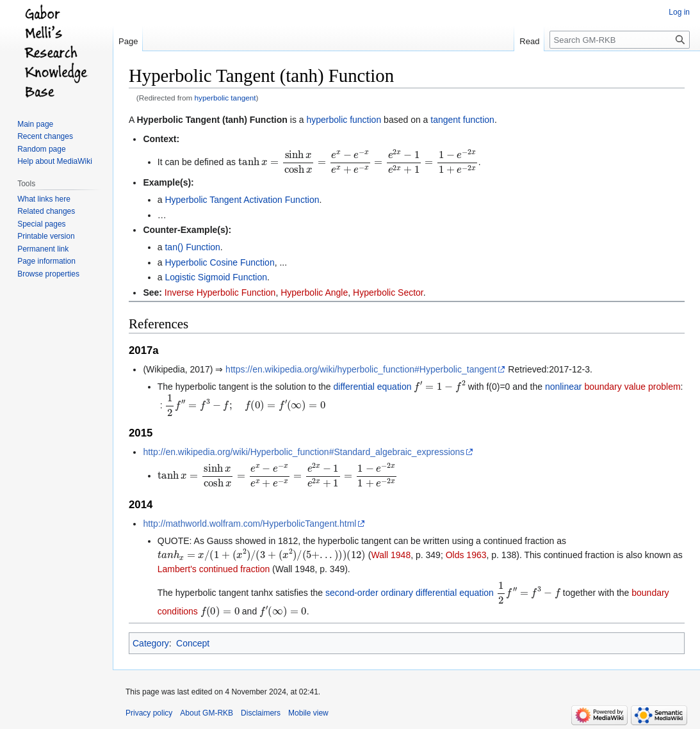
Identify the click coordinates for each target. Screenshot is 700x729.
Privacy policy (149, 713)
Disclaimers (261, 713)
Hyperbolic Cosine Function (219, 262)
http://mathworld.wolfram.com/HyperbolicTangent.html (249, 524)
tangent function (462, 120)
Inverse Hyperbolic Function (220, 292)
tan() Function (192, 247)
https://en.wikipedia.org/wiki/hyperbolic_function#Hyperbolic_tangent (361, 369)
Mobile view (308, 713)
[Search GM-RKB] (620, 40)
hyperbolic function (344, 120)
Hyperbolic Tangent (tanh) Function (212, 120)
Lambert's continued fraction (214, 569)
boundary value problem (632, 387)
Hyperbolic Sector (388, 292)
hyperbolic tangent (225, 98)
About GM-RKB (207, 713)
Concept (193, 643)
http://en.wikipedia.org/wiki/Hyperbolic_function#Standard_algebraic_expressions (304, 452)
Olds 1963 (466, 555)
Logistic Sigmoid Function (216, 277)
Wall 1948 (391, 555)
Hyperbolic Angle (314, 292)
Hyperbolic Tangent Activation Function (242, 200)
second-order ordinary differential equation (410, 593)
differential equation (373, 387)
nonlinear (564, 387)
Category (151, 643)
